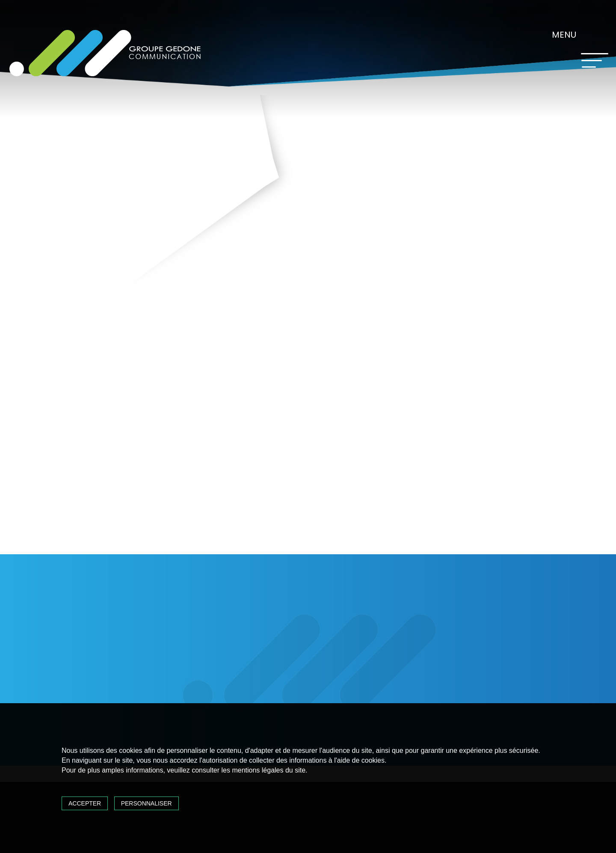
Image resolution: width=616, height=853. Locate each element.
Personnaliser (147, 803)
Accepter (85, 803)
